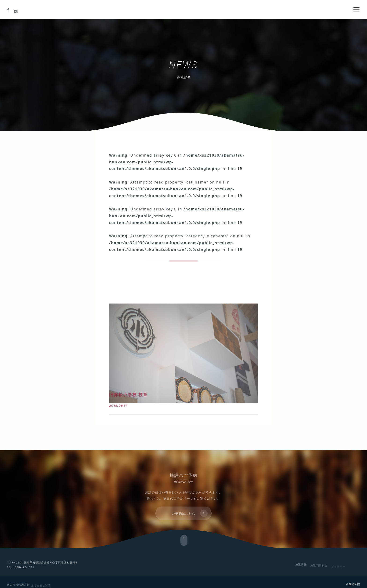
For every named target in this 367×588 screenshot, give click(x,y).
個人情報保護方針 (18, 586)
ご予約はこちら (183, 517)
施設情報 (301, 566)
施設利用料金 (319, 567)
